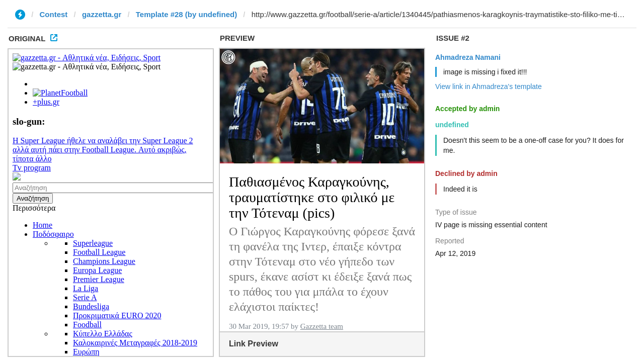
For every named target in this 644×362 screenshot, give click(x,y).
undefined (452, 125)
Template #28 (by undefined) (186, 14)
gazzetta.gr (102, 14)
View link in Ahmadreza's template (489, 86)
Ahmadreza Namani (468, 57)
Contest (54, 14)
